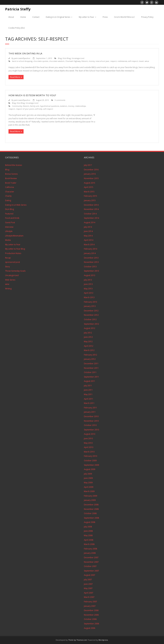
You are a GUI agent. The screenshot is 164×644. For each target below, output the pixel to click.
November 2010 (91, 421)
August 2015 (90, 183)
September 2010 (91, 430)
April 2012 (89, 346)
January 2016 (90, 174)
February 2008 (90, 549)
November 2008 (91, 509)
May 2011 (88, 394)
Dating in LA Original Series (58, 17)
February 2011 (90, 408)
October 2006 (90, 619)
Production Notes (13, 253)
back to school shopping (22, 61)
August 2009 (90, 469)
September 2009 (91, 465)
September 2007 (91, 571)
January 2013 (90, 306)
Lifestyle (9, 231)
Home (23, 17)
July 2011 (88, 386)
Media (8, 240)
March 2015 (89, 192)
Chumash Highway (73, 61)
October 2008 (90, 513)
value (147, 61)
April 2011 (89, 399)
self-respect (133, 61)
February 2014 (90, 249)
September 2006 (91, 624)
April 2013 (89, 293)
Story (7, 267)
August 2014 (90, 222)
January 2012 (90, 359)
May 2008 (88, 535)
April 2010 (89, 447)
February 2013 (90, 302)
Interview (9, 227)
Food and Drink (12, 218)
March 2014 (89, 245)
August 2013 (90, 275)
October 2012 (90, 319)
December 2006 (91, 610)
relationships (80, 106)
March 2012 (89, 350)
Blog (60, 58)
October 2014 (90, 214)
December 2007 (91, 557)
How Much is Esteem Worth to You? (32, 95)
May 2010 (88, 443)
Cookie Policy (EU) (16, 28)
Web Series (10, 280)
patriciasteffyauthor (22, 58)
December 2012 (91, 311)
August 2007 (90, 575)
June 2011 (88, 390)
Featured (9, 214)
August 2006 (90, 628)
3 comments (60, 100)
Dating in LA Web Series (16, 205)
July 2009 (88, 474)
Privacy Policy (147, 17)
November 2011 (91, 368)
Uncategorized (78, 58)
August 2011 (90, 381)
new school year (102, 61)
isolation (64, 106)
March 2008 (89, 544)
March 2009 (89, 491)
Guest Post (10, 222)
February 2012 (90, 355)
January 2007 (90, 606)
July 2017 (88, 165)
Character (10, 192)
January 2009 (90, 500)
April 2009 (89, 487)
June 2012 (88, 337)
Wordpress (103, 640)
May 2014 (88, 236)
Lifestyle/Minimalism (14, 236)
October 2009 (90, 461)
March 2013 (89, 297)
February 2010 (90, 456)
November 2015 (91, 178)
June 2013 (88, 284)
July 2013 (88, 280)
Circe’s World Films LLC (124, 17)
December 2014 (91, 205)
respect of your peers (25, 109)
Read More (15, 77)
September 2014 (91, 218)
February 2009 (90, 496)
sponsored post (12, 262)
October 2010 (90, 425)
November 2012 (91, 315)
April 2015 (89, 187)
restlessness (122, 61)
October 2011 (90, 372)
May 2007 (88, 588)
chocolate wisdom (57, 61)
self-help (39, 109)
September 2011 (91, 377)
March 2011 (89, 403)
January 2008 (90, 553)
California (10, 187)
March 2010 (89, 452)
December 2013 (91, 258)
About (11, 17)
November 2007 (91, 562)
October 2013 (90, 267)
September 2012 (91, 324)
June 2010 (88, 438)
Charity (8, 196)
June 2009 (88, 478)
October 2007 (90, 566)
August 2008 (90, 522)
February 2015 (90, 196)
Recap (8, 258)
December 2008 (91, 505)
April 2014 (89, 240)
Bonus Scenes (11, 174)
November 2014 (91, 209)
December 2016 (91, 170)
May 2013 (88, 289)
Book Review (11, 178)
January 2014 (90, 253)
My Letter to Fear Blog (15, 249)
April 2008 (89, 540)
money (92, 61)
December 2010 (91, 416)
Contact (36, 17)
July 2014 (88, 227)
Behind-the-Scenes (14, 165)
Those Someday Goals (15, 271)
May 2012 (88, 341)
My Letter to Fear (86, 17)
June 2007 (88, 584)
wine (7, 284)
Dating (8, 200)
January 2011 (90, 412)
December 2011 (91, 364)
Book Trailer (11, 183)
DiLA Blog (67, 58)
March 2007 (89, 597)
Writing (8, 289)
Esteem (85, 61)
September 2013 (91, 271)
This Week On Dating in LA (25, 53)
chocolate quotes (41, 61)
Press (105, 17)
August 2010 (90, 434)
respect (113, 61)
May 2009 (88, 483)
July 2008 (88, 527)
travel (141, 61)
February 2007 (90, 602)
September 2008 (91, 518)
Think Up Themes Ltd (77, 640)
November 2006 (91, 615)
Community (17, 106)
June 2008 (88, 531)
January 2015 (90, 200)
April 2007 (89, 593)
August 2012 (90, 328)
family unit (35, 106)
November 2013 (91, 262)
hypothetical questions (50, 106)
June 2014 (88, 231)
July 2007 (88, 580)
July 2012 (88, 333)
